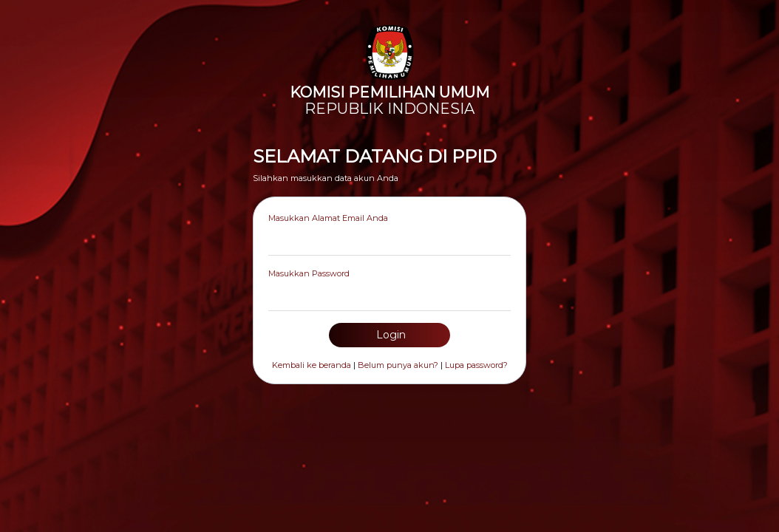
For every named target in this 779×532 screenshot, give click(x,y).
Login (389, 335)
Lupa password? (476, 365)
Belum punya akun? (398, 365)
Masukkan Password (309, 273)
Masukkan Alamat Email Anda (328, 218)
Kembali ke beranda (312, 365)
